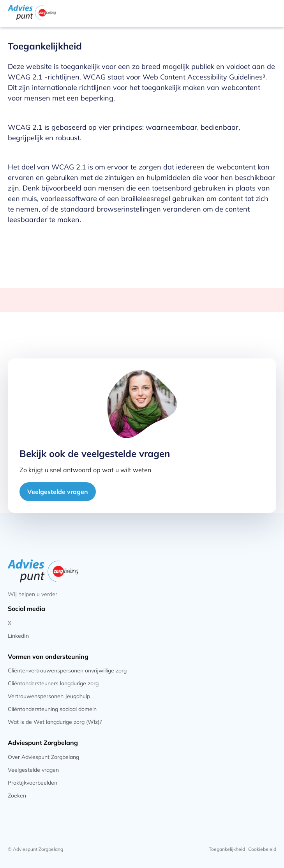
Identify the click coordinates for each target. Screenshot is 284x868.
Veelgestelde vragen (58, 492)
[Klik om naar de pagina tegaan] (142, 623)
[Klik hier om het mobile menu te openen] (269, 12)
